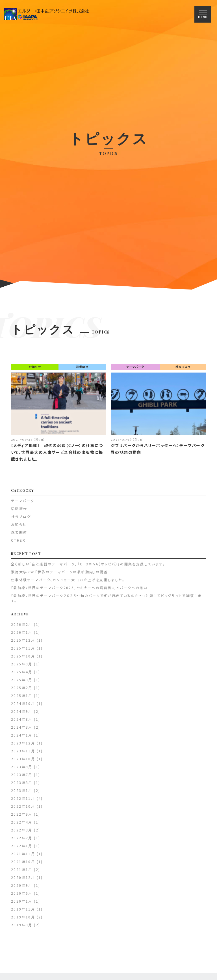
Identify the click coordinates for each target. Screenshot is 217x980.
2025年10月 (23, 659)
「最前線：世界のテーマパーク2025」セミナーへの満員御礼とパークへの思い (79, 591)
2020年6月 (22, 896)
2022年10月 (23, 809)
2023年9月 (22, 770)
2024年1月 (22, 738)
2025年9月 (22, 667)
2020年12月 (23, 880)
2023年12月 (23, 746)
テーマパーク (135, 370)
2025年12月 (23, 643)
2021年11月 (23, 857)
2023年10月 (23, 762)
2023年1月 (22, 793)
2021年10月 (23, 865)
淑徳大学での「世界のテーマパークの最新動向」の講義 (59, 575)
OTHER (18, 543)
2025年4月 (22, 675)
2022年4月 (22, 825)
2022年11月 (23, 801)
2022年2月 (22, 841)
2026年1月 (22, 635)
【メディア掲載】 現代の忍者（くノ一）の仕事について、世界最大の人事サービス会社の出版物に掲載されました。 (57, 456)
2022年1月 (22, 849)
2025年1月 (22, 699)
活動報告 (19, 512)
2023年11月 (23, 754)
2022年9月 (22, 817)
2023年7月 (22, 778)
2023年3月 (22, 786)
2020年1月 (22, 904)
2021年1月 (22, 873)
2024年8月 (22, 722)
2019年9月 (22, 928)
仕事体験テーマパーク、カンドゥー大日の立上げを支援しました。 (68, 583)
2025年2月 (22, 691)
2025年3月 (22, 683)
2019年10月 (23, 920)
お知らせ (35, 370)
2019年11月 (23, 912)
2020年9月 (22, 888)
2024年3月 (22, 730)
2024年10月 (23, 706)
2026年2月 (22, 627)
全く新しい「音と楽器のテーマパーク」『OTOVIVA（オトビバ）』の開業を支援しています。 (88, 567)
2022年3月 (22, 833)
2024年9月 (22, 714)
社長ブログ (183, 370)
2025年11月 (23, 651)
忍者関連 (82, 370)
